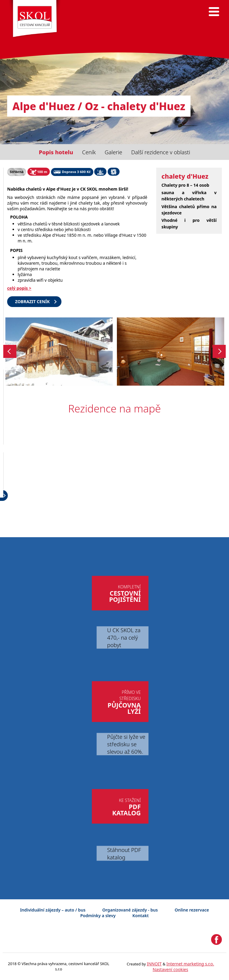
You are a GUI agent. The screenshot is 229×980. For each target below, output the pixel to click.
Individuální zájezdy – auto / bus (53, 910)
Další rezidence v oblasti (161, 152)
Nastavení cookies (170, 969)
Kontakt (141, 916)
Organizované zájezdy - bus (130, 910)
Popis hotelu (56, 152)
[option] (59, 351)
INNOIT (154, 964)
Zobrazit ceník (32, 302)
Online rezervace (192, 910)
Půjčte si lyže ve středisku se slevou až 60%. (126, 744)
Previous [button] (10, 352)
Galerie (113, 152)
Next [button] (219, 352)
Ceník (89, 152)
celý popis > (19, 288)
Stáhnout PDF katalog (124, 853)
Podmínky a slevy (98, 916)
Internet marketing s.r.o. (190, 964)
